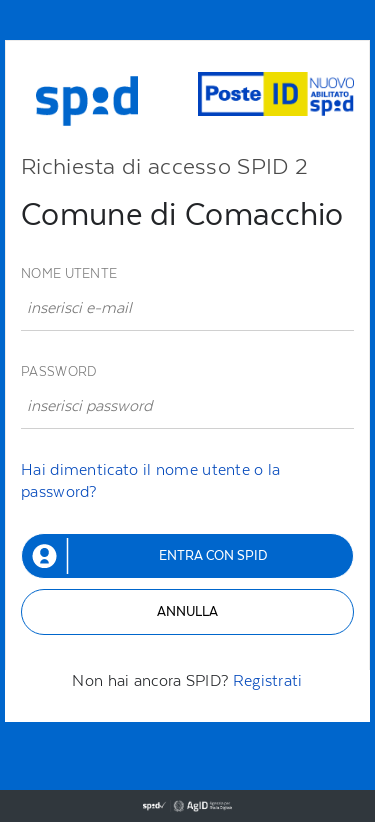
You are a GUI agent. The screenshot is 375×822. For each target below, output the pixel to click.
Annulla (187, 611)
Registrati (268, 680)
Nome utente (69, 273)
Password (58, 371)
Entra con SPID (213, 555)
